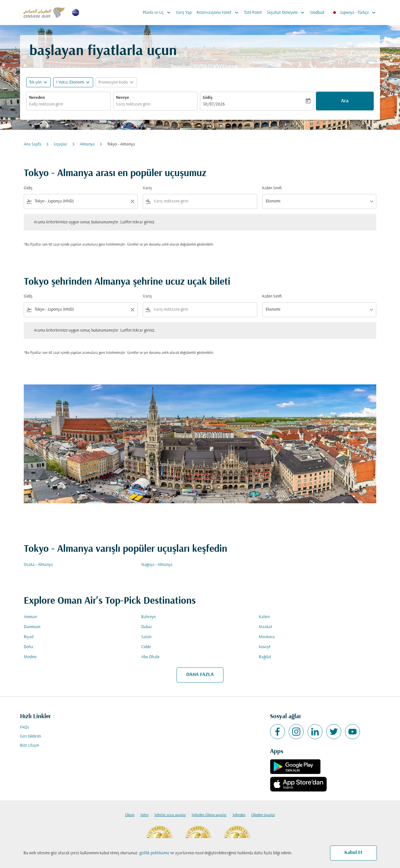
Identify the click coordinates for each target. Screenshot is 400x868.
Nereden (37, 98)
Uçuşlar (60, 144)
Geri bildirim (30, 736)
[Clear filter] (132, 201)
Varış (147, 188)
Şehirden (239, 815)
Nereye (122, 98)
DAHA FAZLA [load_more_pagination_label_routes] (200, 675)
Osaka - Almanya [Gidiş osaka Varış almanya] (38, 565)
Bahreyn (148, 617)
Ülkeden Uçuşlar (263, 815)
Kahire (264, 617)
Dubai (146, 627)
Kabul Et (353, 853)
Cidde (146, 647)
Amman (30, 617)
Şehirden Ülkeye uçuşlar (209, 815)
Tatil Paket (253, 13)
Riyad (29, 637)
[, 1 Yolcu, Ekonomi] (70, 82)
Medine (30, 657)
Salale (146, 637)
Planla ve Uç (158, 13)
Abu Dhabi (150, 657)
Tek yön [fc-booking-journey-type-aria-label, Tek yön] (35, 82)
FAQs (25, 727)
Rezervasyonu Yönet (219, 13)
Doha (28, 647)
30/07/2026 (214, 104)
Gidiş (208, 98)
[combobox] (68, 104)
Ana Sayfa (32, 144)
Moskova (267, 637)
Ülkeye (130, 815)
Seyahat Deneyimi (287, 13)
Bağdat (265, 657)
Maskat (265, 627)
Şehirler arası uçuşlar (170, 815)
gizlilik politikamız (154, 853)
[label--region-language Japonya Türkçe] (354, 13)
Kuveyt (265, 647)
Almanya (87, 144)
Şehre (144, 815)
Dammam (32, 627)
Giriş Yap (184, 13)
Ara (345, 101)
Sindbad (317, 13)
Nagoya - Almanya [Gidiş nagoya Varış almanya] (157, 565)
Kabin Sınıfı (272, 188)
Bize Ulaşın (30, 746)
